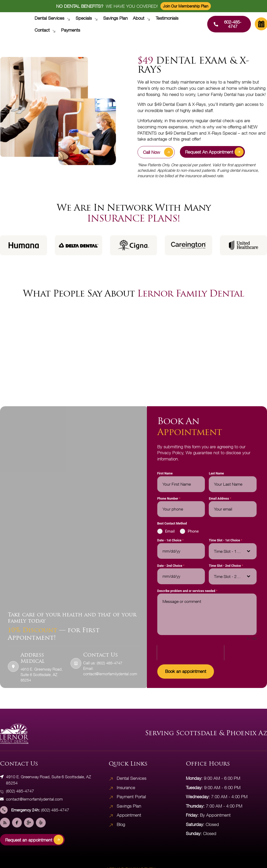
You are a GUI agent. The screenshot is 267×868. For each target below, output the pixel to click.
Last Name (216, 474)
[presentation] (191, 653)
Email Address (220, 499)
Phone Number (169, 499)
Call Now (158, 152)
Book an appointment (186, 672)
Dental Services (54, 18)
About (143, 18)
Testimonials (167, 18)
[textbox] (228, 552)
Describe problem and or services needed (187, 591)
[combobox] (233, 552)
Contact (46, 30)
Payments (71, 30)
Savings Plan (115, 18)
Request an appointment (214, 152)
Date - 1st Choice (170, 541)
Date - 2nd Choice (171, 566)
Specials (88, 18)
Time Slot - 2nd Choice (226, 566)
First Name (165, 474)
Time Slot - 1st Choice (225, 541)
